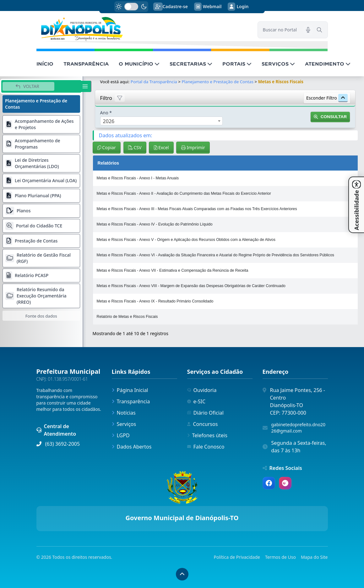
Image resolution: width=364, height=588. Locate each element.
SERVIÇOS (278, 64)
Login (238, 7)
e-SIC (196, 401)
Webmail (208, 7)
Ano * (106, 113)
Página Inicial (130, 390)
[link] (143, 29)
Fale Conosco (206, 447)
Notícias (124, 413)
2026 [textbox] (109, 121)
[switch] (131, 7)
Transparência (131, 401)
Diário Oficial (205, 413)
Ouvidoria (202, 390)
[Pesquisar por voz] (308, 30)
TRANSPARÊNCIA (86, 64)
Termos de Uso (280, 557)
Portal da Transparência (154, 82)
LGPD (121, 435)
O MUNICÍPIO (139, 64)
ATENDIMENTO (328, 64)
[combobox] (161, 121)
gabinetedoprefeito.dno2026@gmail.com (299, 428)
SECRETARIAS (191, 64)
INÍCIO (45, 64)
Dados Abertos (132, 447)
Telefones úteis (207, 435)
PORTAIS (237, 64)
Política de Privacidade (237, 557)
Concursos (203, 424)
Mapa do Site (314, 557)
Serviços (124, 424)
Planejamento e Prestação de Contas (217, 82)
